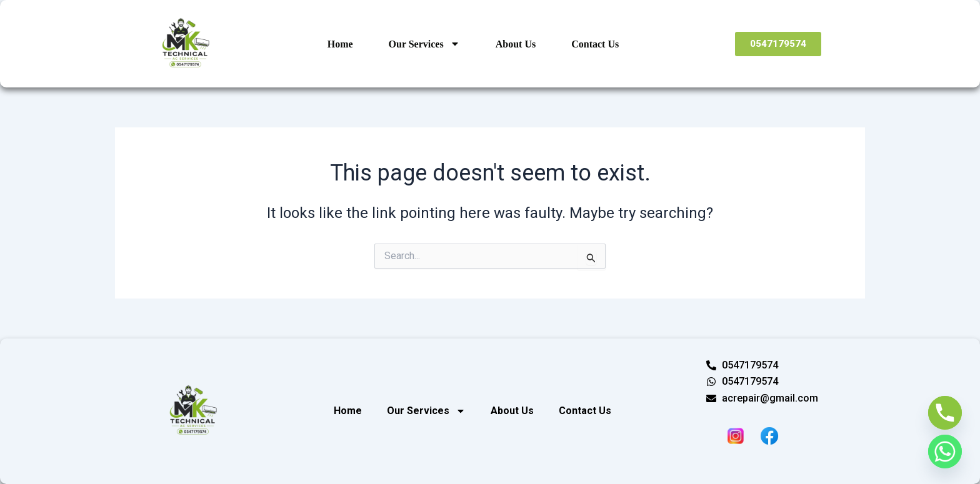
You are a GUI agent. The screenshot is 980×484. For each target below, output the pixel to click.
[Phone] (945, 413)
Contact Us (595, 44)
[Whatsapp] (945, 452)
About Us (516, 44)
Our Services (424, 44)
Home (340, 44)
